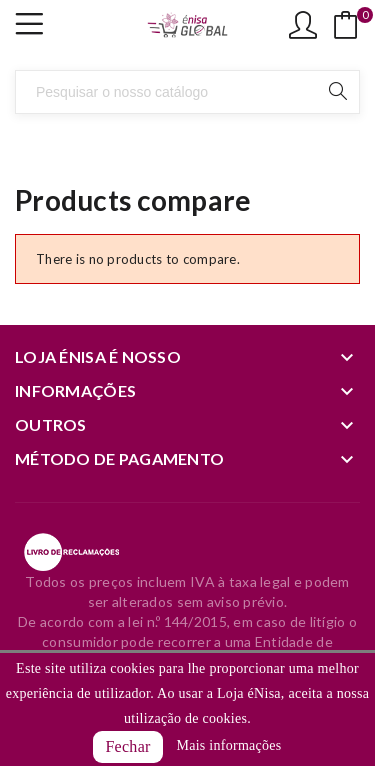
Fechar (127, 746)
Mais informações (228, 745)
